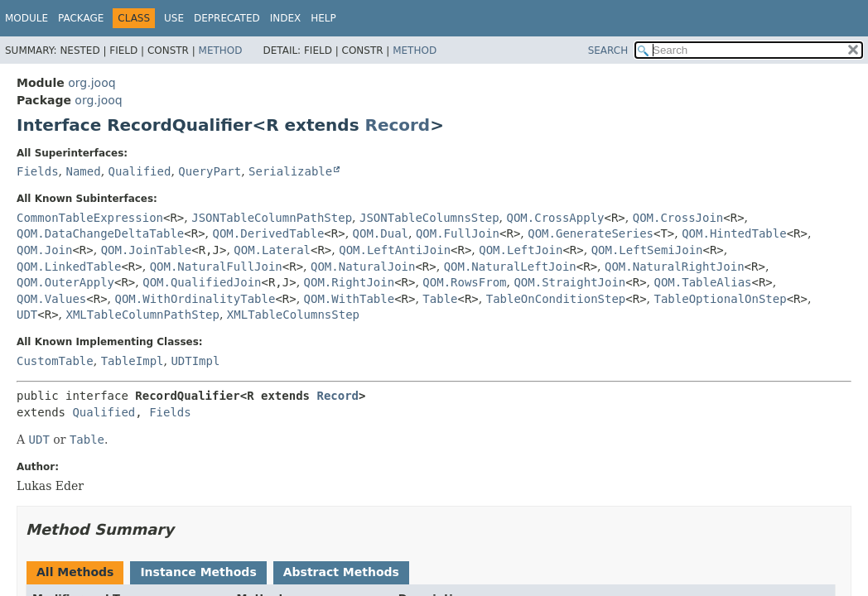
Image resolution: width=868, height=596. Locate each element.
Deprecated (227, 18)
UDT (27, 315)
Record (398, 125)
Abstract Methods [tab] (341, 572)
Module (27, 18)
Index (286, 18)
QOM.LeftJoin (521, 250)
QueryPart (210, 171)
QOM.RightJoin (350, 282)
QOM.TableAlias (702, 282)
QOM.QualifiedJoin (202, 282)
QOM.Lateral (272, 250)
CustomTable (55, 361)
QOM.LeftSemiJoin (647, 250)
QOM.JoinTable (147, 250)
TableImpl (133, 361)
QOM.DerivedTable (269, 233)
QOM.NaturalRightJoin (675, 267)
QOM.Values (51, 299)
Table (440, 299)
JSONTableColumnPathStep (272, 218)
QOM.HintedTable (734, 233)
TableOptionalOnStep (721, 299)
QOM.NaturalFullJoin (216, 267)
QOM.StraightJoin (569, 282)
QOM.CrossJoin (678, 218)
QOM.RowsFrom (464, 282)
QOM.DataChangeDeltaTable (100, 233)
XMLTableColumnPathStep (143, 315)
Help (323, 18)
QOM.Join (44, 250)
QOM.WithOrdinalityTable (195, 299)
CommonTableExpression (90, 218)
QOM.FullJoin (458, 233)
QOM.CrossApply (555, 218)
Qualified (140, 171)
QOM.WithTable (350, 299)
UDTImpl (195, 361)
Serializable (290, 171)
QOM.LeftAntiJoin (395, 250)
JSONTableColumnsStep (429, 218)
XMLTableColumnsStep (293, 315)
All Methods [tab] (75, 572)
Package (81, 18)
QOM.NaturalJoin (363, 267)
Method (221, 50)
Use (174, 18)
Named (83, 171)
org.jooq (92, 83)
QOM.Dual (381, 233)
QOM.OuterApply (65, 282)
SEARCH (608, 50)
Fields (38, 171)
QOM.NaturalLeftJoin (510, 267)
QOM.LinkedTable (69, 267)
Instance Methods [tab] (198, 572)
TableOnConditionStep (556, 299)
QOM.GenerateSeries (591, 233)
